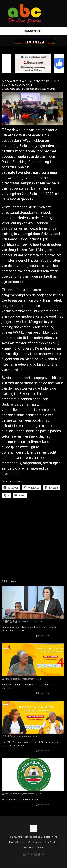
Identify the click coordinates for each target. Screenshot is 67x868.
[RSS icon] (43, 854)
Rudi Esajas (11, 736)
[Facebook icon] (28, 854)
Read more (44, 636)
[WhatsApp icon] (24, 854)
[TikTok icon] (39, 854)
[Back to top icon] (34, 829)
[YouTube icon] (32, 854)
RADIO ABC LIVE (36, 42)
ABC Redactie (12, 621)
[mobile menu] (62, 7)
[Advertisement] (33, 541)
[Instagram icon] (36, 854)
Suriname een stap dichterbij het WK (20, 800)
